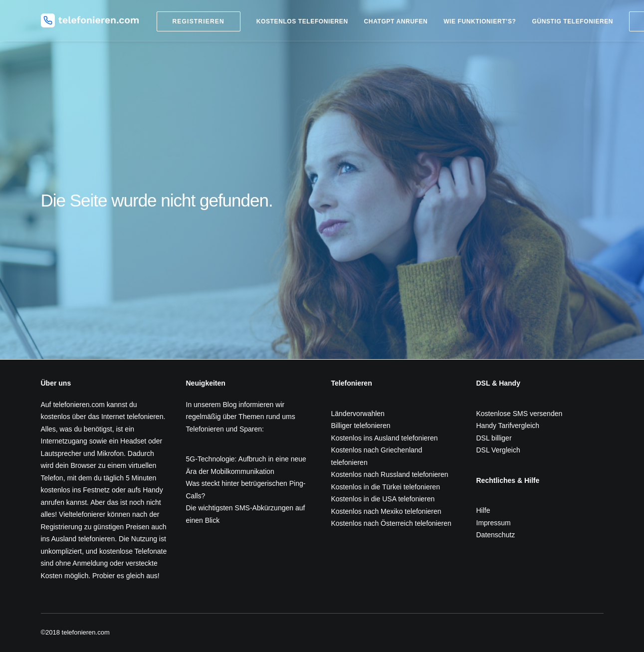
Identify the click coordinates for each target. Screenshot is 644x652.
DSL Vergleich (498, 450)
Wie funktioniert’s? (480, 21)
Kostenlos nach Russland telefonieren (390, 474)
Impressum (494, 523)
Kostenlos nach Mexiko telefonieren (386, 511)
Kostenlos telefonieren (302, 21)
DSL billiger (494, 438)
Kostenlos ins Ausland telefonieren (385, 438)
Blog (229, 405)
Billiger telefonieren (361, 426)
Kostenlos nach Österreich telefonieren (391, 523)
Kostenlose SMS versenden (520, 414)
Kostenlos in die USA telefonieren (383, 499)
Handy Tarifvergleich (508, 426)
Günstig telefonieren (572, 21)
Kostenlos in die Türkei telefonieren (386, 487)
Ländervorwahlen (358, 414)
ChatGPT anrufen (396, 21)
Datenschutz (496, 535)
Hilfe (483, 510)
